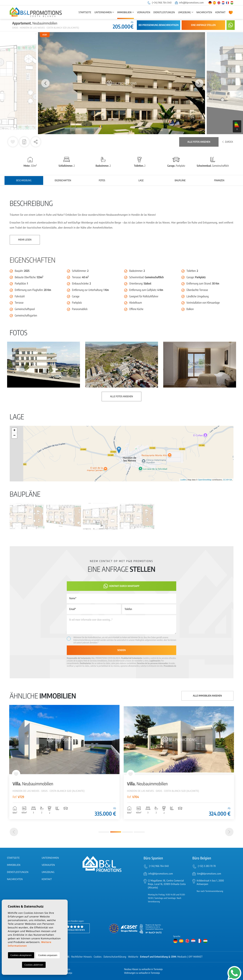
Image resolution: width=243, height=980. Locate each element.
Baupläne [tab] (180, 180)
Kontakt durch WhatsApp (121, 586)
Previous (44, 83)
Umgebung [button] (185, 12)
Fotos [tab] (102, 180)
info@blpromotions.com (189, 3)
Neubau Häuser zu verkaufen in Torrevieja (143, 969)
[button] (36, 142)
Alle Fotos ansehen (199, 142)
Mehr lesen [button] (25, 240)
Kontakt (221, 12)
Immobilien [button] (124, 12)
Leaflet (183, 480)
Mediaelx (182, 957)
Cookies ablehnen (34, 965)
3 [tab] (127, 832)
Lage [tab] (141, 180)
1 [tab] (104, 832)
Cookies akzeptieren (21, 955)
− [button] (14, 436)
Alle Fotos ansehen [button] (121, 397)
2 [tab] (116, 832)
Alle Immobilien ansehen (207, 696)
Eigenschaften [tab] (63, 180)
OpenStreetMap (205, 480)
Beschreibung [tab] (24, 180)
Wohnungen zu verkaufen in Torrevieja (142, 973)
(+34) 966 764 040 (159, 3)
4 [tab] (139, 832)
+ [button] (14, 430)
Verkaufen (144, 12)
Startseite (85, 12)
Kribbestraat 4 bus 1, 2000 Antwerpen (210, 882)
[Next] (229, 832)
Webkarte (133, 957)
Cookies (98, 957)
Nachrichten (204, 12)
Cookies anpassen (48, 955)
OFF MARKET (196, 957)
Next (199, 83)
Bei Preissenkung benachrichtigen (159, 25)
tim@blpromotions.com (209, 874)
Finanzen (219, 180)
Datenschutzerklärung (82, 640)
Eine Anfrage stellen (203, 25)
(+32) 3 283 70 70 (207, 866)
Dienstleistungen (164, 12)
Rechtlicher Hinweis (82, 957)
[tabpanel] (64, 762)
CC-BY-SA (228, 480)
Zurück (228, 142)
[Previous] (14, 832)
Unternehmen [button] (103, 12)
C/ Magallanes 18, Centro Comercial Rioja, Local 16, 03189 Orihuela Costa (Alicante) (167, 884)
